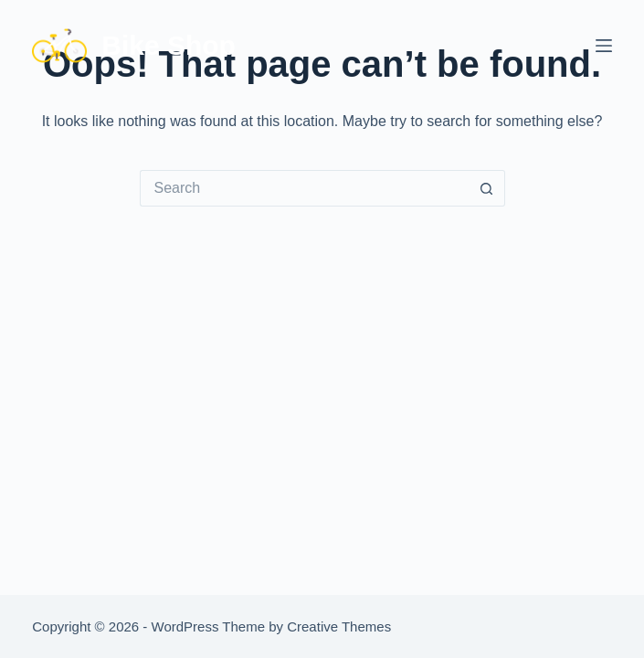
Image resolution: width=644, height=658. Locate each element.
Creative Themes (339, 626)
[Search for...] (304, 188)
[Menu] (604, 46)
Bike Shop (169, 45)
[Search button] (487, 188)
